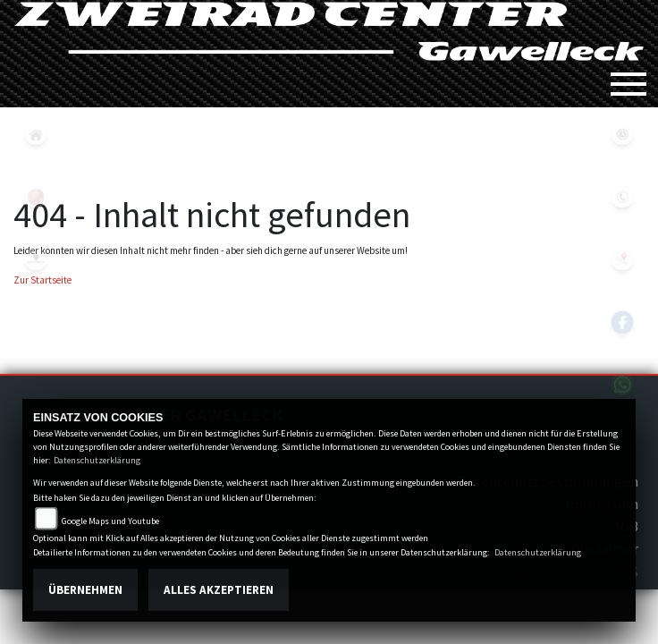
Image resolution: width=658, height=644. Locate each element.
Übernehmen (85, 590)
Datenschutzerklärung (97, 460)
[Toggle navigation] (628, 77)
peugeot (36, 259)
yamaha (36, 197)
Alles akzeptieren (219, 590)
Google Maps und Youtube (110, 521)
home (36, 134)
